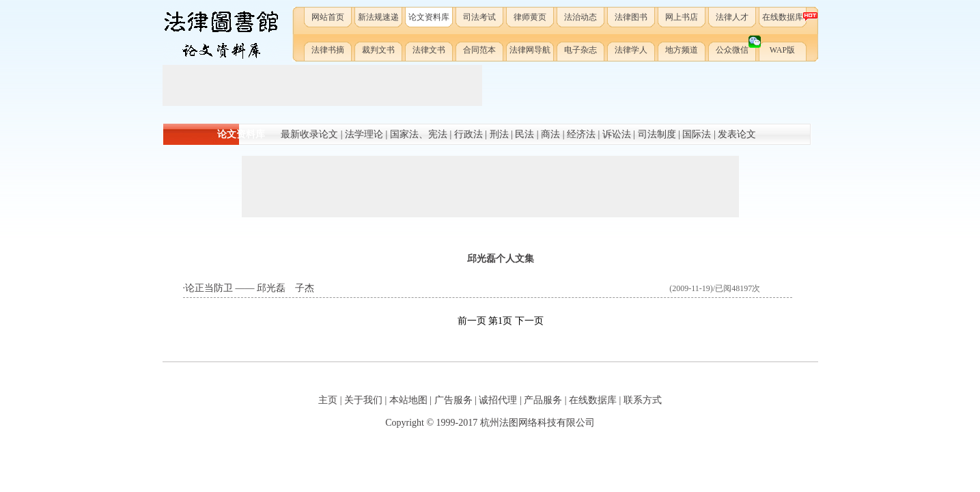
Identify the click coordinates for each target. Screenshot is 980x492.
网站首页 (328, 17)
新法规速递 (378, 17)
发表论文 (737, 134)
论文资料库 (429, 17)
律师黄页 (530, 17)
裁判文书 (378, 50)
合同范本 (479, 50)
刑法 (499, 134)
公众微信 (737, 47)
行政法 (468, 134)
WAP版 (782, 50)
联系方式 (643, 400)
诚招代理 (498, 400)
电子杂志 (580, 50)
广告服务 (453, 400)
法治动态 (580, 17)
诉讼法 (617, 134)
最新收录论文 (309, 134)
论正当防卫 (209, 288)
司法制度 (657, 134)
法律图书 (631, 17)
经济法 (581, 134)
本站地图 (408, 400)
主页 (328, 400)
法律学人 (631, 50)
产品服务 (543, 400)
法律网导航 (530, 50)
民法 (524, 134)
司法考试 (479, 17)
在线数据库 (785, 17)
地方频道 (682, 50)
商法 (550, 134)
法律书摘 (328, 50)
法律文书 (429, 50)
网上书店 (682, 17)
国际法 (697, 134)
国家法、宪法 (419, 134)
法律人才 (732, 17)
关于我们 (363, 400)
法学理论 (364, 134)
